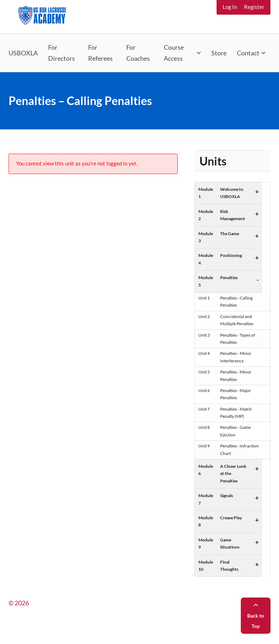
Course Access (174, 53)
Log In (230, 7)
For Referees (100, 53)
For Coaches (138, 53)
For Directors (62, 53)
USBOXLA (23, 53)
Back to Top (256, 616)
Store (219, 53)
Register (254, 7)
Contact (248, 53)
